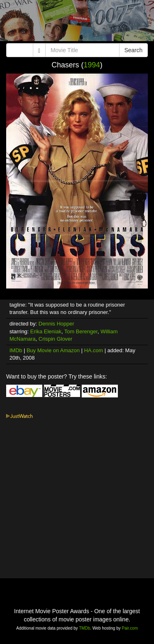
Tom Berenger (81, 331)
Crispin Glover (55, 339)
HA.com (94, 350)
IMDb (16, 350)
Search (133, 50)
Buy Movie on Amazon (53, 350)
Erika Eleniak (46, 331)
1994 (92, 65)
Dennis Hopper (56, 324)
